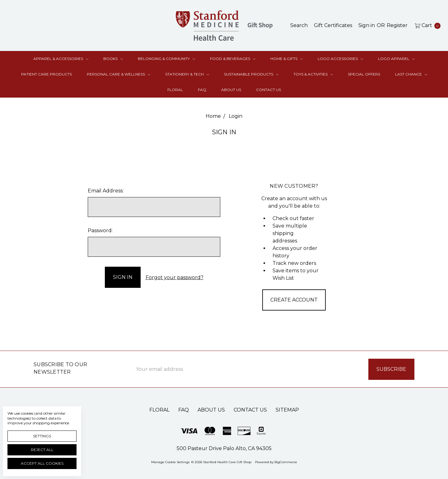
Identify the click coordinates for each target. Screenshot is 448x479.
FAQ (202, 90)
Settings (42, 436)
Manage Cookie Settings (170, 462)
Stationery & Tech (187, 74)
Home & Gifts (287, 59)
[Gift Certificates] (333, 25)
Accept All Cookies (42, 463)
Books (113, 59)
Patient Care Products (47, 74)
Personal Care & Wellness (119, 74)
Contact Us (268, 90)
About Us (231, 90)
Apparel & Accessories (61, 59)
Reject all (42, 450)
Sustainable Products (251, 74)
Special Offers (364, 74)
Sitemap (287, 410)
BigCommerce (286, 462)
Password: (100, 230)
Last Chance (411, 74)
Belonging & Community (166, 59)
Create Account (294, 300)
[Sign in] (367, 25)
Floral (175, 90)
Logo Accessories (340, 59)
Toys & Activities (313, 74)
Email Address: (106, 191)
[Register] (397, 25)
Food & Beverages (233, 59)
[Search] (299, 25)
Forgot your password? (175, 277)
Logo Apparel (396, 59)
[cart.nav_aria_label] (426, 25)
